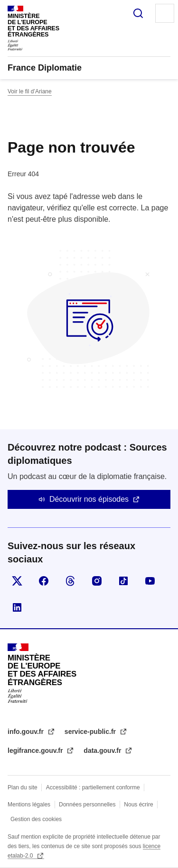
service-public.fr (91, 732)
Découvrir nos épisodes (89, 499)
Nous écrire (138, 805)
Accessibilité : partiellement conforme (93, 787)
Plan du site (23, 787)
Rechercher (138, 13)
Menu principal (165, 13)
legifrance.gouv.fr (36, 750)
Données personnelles (87, 805)
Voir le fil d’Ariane (30, 91)
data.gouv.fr (103, 750)
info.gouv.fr (27, 732)
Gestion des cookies (36, 819)
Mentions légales (29, 805)
